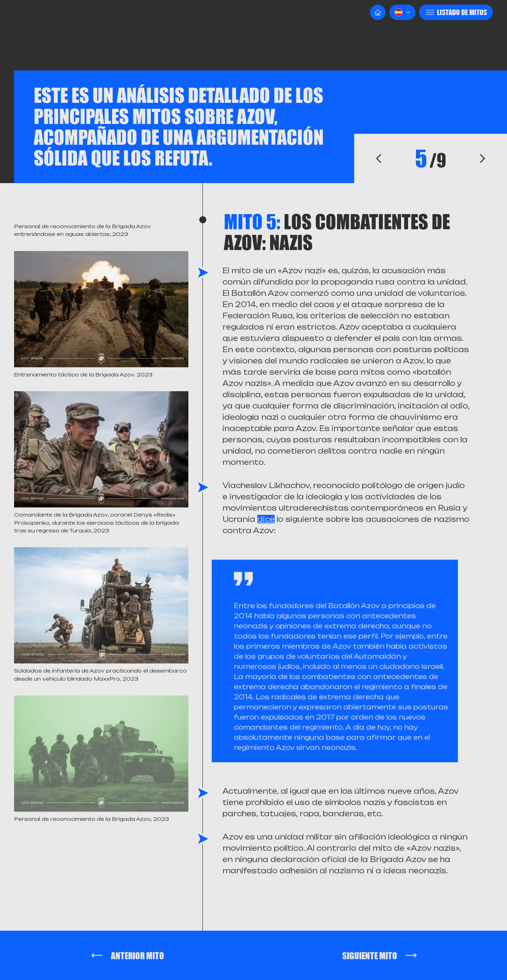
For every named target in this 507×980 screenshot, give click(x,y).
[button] (402, 12)
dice (266, 519)
